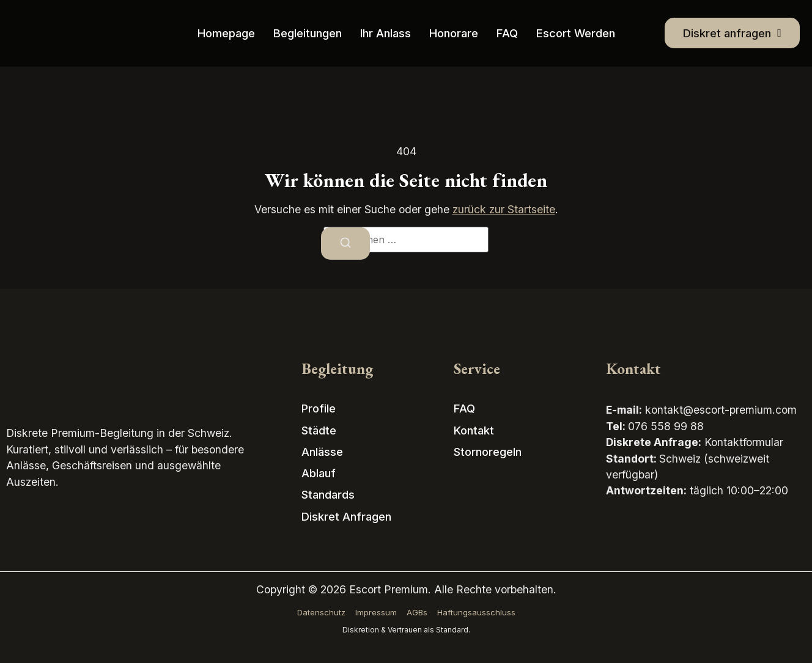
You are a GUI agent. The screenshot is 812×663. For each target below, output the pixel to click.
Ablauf (319, 473)
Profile (319, 408)
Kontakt (474, 430)
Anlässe (322, 452)
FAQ (507, 33)
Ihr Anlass (386, 33)
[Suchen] (345, 244)
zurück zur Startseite (504, 209)
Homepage (226, 33)
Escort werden (576, 33)
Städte (319, 430)
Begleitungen (308, 33)
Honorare (454, 33)
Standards (328, 494)
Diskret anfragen (346, 516)
